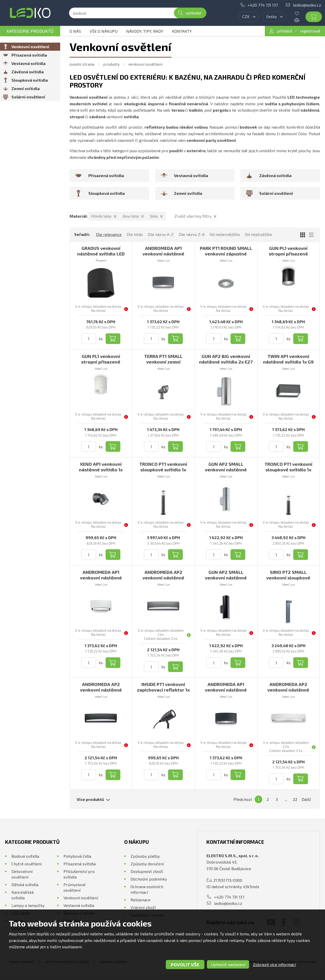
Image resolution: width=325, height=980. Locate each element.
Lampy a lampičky (28, 905)
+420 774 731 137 (263, 5)
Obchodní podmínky (149, 879)
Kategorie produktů (30, 31)
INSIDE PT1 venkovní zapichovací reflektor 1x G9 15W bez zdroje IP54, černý (163, 693)
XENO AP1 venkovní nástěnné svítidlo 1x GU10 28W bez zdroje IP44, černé (101, 472)
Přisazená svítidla (80, 864)
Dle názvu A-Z (161, 234)
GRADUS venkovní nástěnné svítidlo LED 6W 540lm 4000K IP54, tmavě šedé (101, 256)
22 (295, 799)
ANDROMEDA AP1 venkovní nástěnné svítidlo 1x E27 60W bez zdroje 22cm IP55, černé (226, 693)
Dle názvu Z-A (192, 234)
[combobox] (248, 17)
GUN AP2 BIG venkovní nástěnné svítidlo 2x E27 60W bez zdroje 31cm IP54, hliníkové (226, 365)
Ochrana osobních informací (147, 889)
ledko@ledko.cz (307, 5)
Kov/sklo (133, 216)
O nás (75, 31)
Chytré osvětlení (27, 864)
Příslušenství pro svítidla (79, 874)
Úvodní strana (82, 64)
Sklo (157, 216)
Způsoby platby (145, 856)
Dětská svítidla (25, 884)
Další (306, 799)
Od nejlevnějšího (225, 234)
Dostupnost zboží (147, 871)
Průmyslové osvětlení (75, 887)
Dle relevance (109, 234)
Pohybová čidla (77, 856)
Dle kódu (135, 234)
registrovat (310, 31)
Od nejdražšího (259, 234)
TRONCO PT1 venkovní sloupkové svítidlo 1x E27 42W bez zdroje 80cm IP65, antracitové (163, 472)
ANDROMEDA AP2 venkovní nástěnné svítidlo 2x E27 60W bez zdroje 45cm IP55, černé (101, 693)
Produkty (111, 64)
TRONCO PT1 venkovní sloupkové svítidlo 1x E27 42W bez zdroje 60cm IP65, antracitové (288, 472)
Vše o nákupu (104, 31)
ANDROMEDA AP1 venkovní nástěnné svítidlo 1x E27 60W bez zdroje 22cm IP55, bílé (101, 580)
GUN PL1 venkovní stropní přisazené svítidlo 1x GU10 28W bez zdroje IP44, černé (288, 256)
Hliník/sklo (104, 216)
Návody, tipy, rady (145, 31)
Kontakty (182, 31)
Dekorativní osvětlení (22, 874)
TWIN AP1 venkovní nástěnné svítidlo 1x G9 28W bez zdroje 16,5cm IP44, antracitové (288, 365)
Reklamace (141, 900)
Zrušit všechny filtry (196, 216)
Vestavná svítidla (79, 905)
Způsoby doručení (147, 864)
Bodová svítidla (25, 856)
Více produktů (93, 799)
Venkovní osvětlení (145, 64)
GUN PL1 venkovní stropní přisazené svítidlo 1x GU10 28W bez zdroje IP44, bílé (101, 365)
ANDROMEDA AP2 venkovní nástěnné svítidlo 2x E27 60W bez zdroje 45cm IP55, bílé (288, 693)
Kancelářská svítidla (22, 895)
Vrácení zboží (143, 907)
